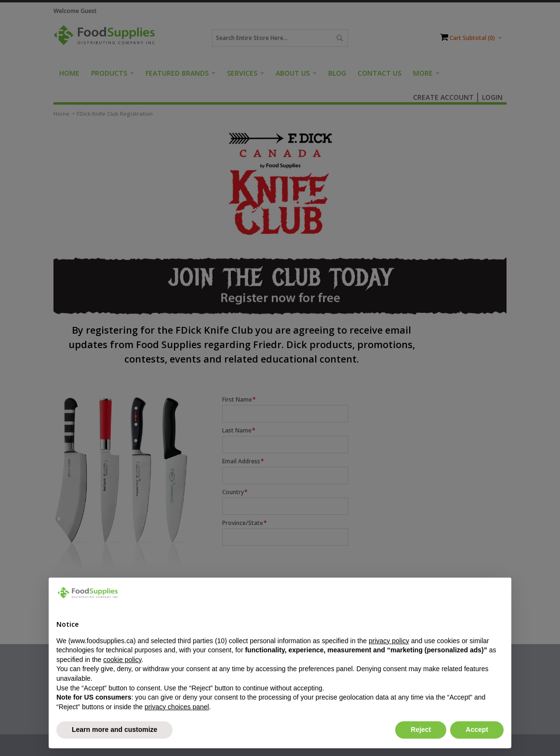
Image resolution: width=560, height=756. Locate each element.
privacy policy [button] (389, 641)
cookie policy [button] (122, 660)
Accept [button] (477, 729)
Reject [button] (421, 729)
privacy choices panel (177, 707)
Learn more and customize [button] (114, 729)
